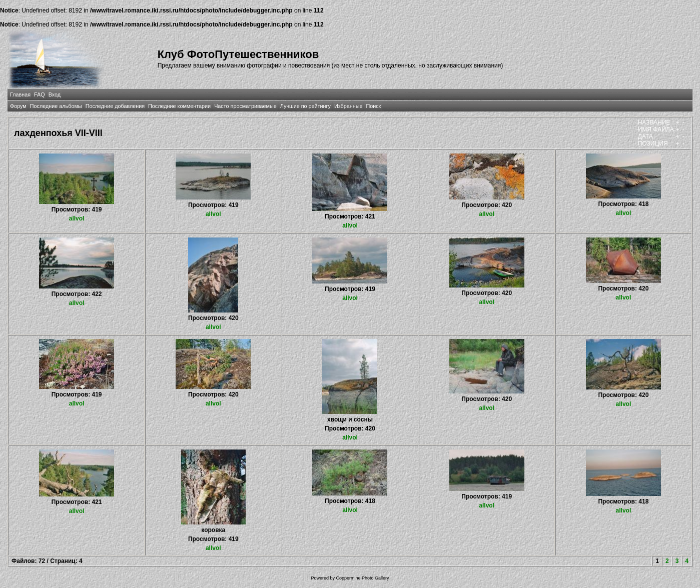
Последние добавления (115, 106)
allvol (77, 218)
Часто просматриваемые (245, 106)
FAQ (40, 94)
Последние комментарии (179, 106)
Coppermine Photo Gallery (362, 578)
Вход (55, 94)
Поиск (373, 106)
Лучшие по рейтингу (305, 106)
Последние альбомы (56, 106)
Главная (20, 94)
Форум (18, 106)
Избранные (348, 106)
